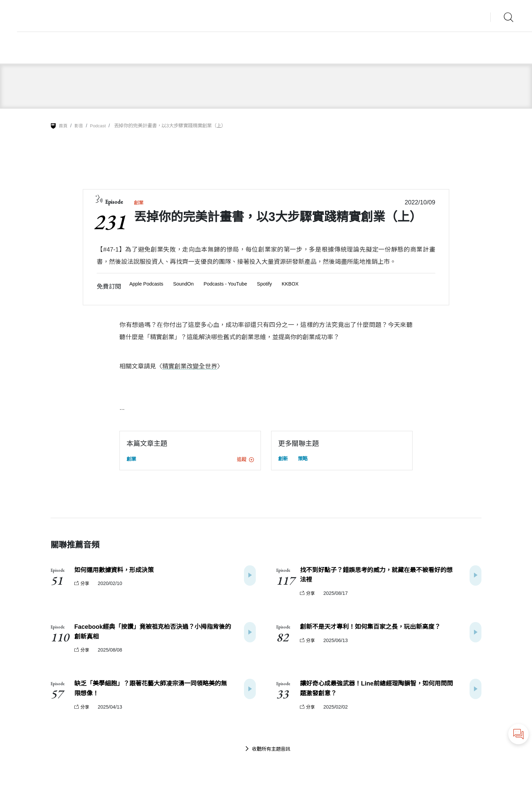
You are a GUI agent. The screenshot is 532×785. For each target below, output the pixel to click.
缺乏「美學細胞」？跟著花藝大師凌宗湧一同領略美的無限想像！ (152, 695)
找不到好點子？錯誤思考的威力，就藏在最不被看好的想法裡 (378, 577)
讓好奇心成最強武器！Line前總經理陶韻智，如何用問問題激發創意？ (378, 695)
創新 (284, 460)
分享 (82, 585)
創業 (139, 203)
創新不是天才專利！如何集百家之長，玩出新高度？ (378, 631)
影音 (80, 126)
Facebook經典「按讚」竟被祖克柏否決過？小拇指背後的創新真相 (151, 636)
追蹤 (244, 460)
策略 (305, 460)
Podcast (100, 126)
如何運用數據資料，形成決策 (118, 571)
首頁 (63, 126)
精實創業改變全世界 (190, 367)
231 (110, 222)
